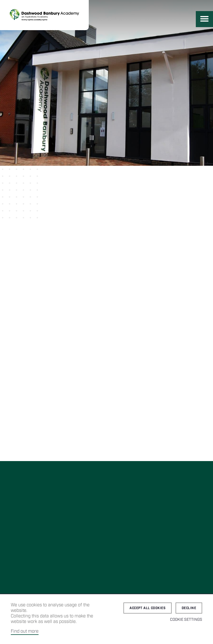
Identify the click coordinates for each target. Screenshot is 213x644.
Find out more (25, 631)
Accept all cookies (148, 608)
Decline (189, 608)
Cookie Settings (186, 620)
